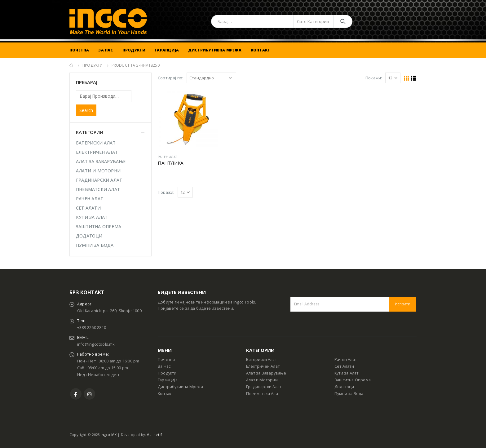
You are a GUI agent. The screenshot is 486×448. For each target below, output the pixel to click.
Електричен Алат (263, 366)
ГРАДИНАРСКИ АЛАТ (99, 180)
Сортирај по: (170, 78)
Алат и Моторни (262, 380)
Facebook (76, 394)
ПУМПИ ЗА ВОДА (95, 245)
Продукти (134, 50)
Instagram (89, 394)
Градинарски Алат (264, 387)
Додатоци (344, 387)
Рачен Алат (346, 359)
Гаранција (167, 50)
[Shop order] (211, 78)
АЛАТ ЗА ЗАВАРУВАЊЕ (101, 161)
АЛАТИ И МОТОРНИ (98, 171)
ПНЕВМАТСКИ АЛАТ (98, 189)
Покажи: (374, 78)
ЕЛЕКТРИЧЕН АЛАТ (97, 152)
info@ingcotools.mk (96, 344)
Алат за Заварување (266, 373)
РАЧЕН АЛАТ (167, 157)
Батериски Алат (261, 359)
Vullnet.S (155, 435)
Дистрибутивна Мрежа (215, 50)
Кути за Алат (346, 373)
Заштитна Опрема (353, 380)
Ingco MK (108, 435)
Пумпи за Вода (349, 394)
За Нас (106, 50)
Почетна (79, 50)
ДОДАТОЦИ (89, 236)
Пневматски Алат (263, 394)
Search (86, 110)
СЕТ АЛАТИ (88, 208)
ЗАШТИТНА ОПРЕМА (99, 226)
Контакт (261, 50)
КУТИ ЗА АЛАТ (92, 217)
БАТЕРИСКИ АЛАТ (96, 143)
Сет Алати (344, 366)
